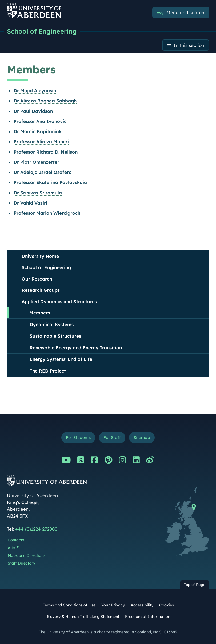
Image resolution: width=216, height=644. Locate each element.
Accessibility (142, 605)
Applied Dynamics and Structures (59, 301)
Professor (41, 141)
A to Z (13, 548)
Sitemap (142, 437)
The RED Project (48, 371)
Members (40, 313)
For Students (78, 437)
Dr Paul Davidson (33, 111)
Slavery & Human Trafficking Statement (83, 617)
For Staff (112, 437)
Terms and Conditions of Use (69, 605)
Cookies (167, 605)
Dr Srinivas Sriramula (38, 193)
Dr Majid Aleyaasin (35, 91)
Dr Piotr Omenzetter (36, 162)
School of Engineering (42, 31)
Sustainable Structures (55, 336)
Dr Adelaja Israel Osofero (43, 172)
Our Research (37, 279)
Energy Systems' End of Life (61, 359)
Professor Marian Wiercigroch (47, 213)
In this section (189, 45)
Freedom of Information (148, 617)
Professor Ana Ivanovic (40, 121)
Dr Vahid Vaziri (30, 203)
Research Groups (41, 290)
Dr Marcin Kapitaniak (38, 131)
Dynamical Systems (52, 324)
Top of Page (195, 584)
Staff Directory (21, 563)
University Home (40, 256)
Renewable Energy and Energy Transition (76, 348)
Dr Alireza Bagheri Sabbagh (45, 101)
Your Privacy (113, 605)
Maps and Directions (27, 555)
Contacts (16, 540)
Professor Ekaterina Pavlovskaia (50, 182)
